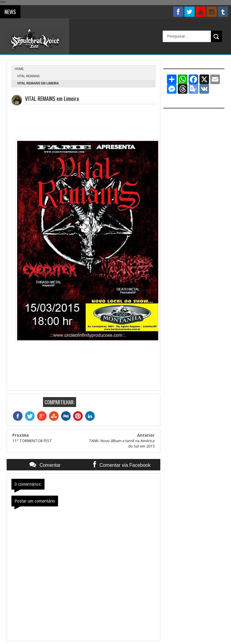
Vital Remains (28, 76)
